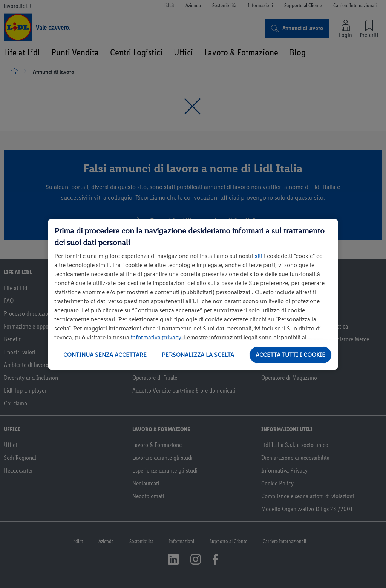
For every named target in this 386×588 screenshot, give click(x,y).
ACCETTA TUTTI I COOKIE (290, 355)
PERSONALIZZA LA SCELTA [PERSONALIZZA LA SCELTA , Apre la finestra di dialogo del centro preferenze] (198, 355)
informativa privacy (156, 337)
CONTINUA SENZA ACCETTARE (105, 355)
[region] (193, 294)
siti (259, 256)
